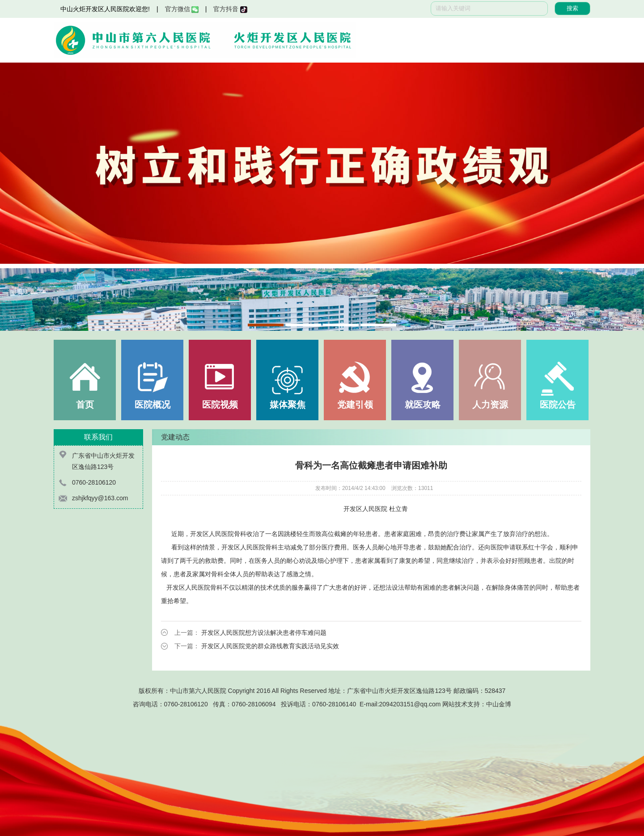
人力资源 (490, 405)
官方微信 (182, 9)
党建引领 (355, 405)
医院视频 (220, 405)
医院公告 (558, 405)
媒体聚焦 (288, 405)
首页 (85, 405)
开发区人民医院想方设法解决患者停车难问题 (264, 633)
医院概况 (153, 405)
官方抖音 (230, 9)
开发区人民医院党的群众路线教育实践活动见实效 (270, 646)
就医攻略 (423, 405)
